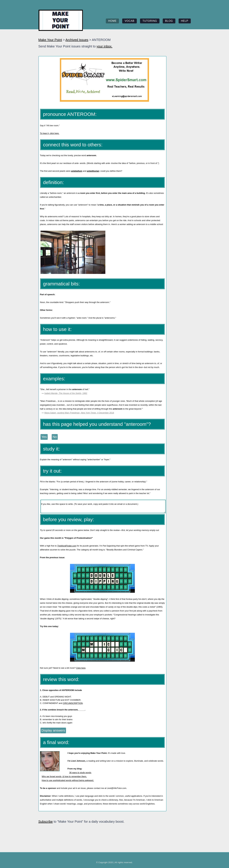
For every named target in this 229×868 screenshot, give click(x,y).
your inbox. (105, 46)
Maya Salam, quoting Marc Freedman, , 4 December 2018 (79, 413)
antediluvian (93, 171)
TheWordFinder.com (67, 546)
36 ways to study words (80, 773)
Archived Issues (77, 40)
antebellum (77, 171)
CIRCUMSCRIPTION (73, 703)
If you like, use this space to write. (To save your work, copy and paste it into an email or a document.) (103, 506)
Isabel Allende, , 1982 (66, 393)
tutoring (150, 21)
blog (169, 21)
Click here (81, 668)
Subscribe (46, 822)
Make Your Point (50, 40)
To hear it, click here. (50, 133)
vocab (129, 21)
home (112, 21)
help (185, 21)
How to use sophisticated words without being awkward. (68, 780)
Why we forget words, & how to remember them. (64, 776)
